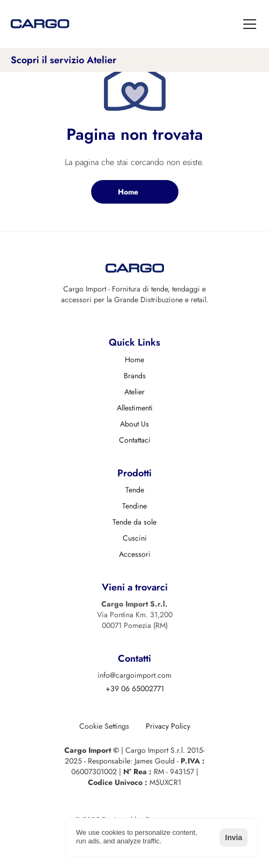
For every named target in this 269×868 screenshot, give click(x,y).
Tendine (134, 506)
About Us (134, 424)
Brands (135, 376)
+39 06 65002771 (135, 689)
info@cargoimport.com (134, 675)
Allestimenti (135, 408)
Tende (135, 490)
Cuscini (135, 538)
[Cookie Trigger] (104, 726)
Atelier (134, 392)
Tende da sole (134, 522)
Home (134, 360)
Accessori (135, 554)
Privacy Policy (168, 726)
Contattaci (135, 440)
